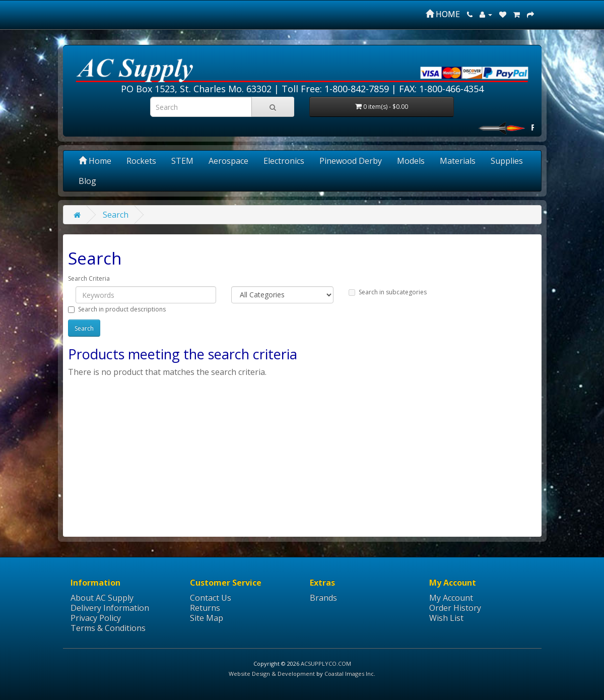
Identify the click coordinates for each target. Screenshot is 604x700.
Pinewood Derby (351, 161)
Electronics (284, 161)
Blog (87, 181)
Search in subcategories (388, 292)
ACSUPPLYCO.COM (326, 663)
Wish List (446, 618)
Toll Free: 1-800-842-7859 (335, 89)
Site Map (207, 618)
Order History (455, 608)
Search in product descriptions (117, 309)
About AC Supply (102, 598)
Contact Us (211, 598)
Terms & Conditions (108, 628)
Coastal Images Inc (349, 674)
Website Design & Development (272, 674)
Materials (458, 161)
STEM (182, 161)
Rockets (141, 161)
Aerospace (228, 161)
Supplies (507, 161)
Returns (205, 608)
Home (95, 161)
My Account (451, 598)
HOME (443, 14)
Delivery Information (110, 608)
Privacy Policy (96, 618)
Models (411, 161)
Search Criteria (89, 278)
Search (116, 215)
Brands (323, 598)
